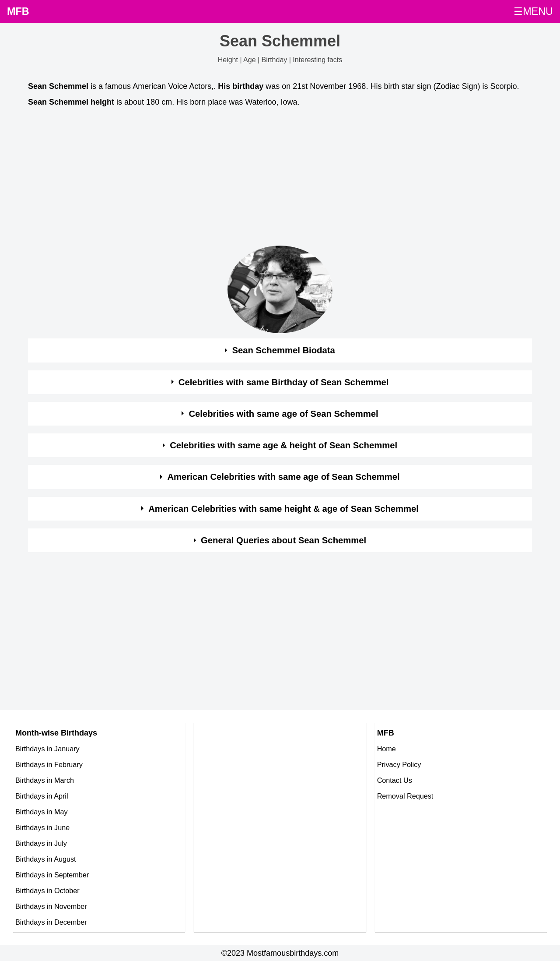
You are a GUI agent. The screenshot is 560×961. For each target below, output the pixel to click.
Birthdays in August (46, 859)
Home (387, 749)
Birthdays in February (49, 764)
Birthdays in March (45, 780)
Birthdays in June (42, 827)
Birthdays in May (42, 812)
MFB (18, 11)
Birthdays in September (52, 875)
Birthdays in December (51, 922)
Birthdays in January (47, 749)
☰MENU (533, 11)
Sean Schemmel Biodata (283, 350)
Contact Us (395, 780)
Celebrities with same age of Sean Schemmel (283, 414)
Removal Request (405, 796)
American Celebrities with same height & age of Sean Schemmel (283, 509)
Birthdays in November (51, 906)
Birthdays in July (41, 843)
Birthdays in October (47, 891)
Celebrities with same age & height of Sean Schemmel (283, 445)
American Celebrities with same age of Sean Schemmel (283, 477)
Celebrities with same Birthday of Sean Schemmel (284, 382)
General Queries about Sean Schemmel (283, 540)
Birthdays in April (42, 796)
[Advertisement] (280, 179)
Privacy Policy (399, 764)
